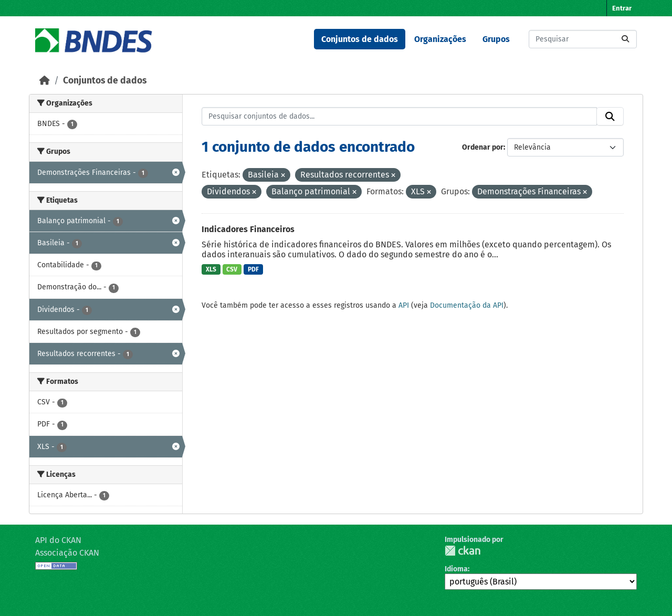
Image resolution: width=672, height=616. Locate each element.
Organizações (440, 39)
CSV (232, 269)
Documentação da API (467, 305)
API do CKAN (58, 540)
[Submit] (625, 39)
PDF (253, 269)
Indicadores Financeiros (248, 229)
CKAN (463, 551)
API (404, 305)
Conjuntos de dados (360, 39)
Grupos (496, 39)
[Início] (45, 81)
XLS (211, 269)
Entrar (622, 8)
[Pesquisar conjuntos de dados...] (583, 39)
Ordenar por (483, 147)
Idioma (456, 569)
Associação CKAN (67, 553)
